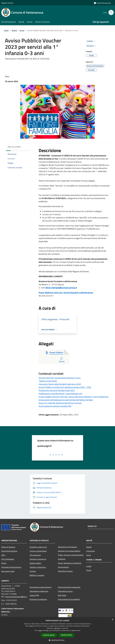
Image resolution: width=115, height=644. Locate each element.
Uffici (3, 555)
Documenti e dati (8, 571)
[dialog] (57, 631)
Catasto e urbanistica (38, 567)
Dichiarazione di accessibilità (69, 599)
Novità (14, 30)
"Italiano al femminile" (48, 381)
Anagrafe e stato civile (38, 547)
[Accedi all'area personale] (102, 3)
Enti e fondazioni (8, 559)
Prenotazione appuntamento (41, 587)
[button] (57, 640)
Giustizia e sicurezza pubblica (69, 551)
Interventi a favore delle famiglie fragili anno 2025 (60, 384)
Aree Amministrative (9, 551)
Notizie (89, 547)
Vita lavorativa (35, 555)
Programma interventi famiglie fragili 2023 (57, 390)
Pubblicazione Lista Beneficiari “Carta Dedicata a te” (61, 394)
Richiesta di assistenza (38, 599)
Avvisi (22, 30)
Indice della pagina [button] (14, 147)
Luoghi (89, 566)
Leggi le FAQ (34, 595)
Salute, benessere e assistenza (70, 563)
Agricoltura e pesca (65, 571)
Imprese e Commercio (38, 559)
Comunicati (91, 551)
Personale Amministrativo (11, 567)
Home (6, 30)
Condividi (91, 41)
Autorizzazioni (63, 567)
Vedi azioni (92, 46)
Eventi (89, 570)
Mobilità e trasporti (37, 575)
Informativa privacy (65, 591)
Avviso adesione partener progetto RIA (55, 406)
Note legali (62, 595)
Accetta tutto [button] (49, 635)
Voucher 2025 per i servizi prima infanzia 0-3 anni (60, 378)
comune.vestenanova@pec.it (16, 597)
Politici (4, 563)
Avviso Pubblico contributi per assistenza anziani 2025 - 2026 (65, 387)
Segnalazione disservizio (39, 591)
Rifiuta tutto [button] (67, 635)
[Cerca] (111, 12)
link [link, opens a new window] (79, 630)
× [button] (112, 620)
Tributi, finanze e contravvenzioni (71, 555)
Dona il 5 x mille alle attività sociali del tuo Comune (60, 403)
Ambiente (62, 559)
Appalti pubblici (35, 563)
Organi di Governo (8, 547)
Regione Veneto (7, 3)
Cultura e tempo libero (38, 551)
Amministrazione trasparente (69, 587)
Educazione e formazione (67, 547)
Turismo (33, 571)
